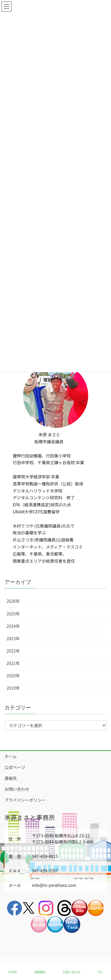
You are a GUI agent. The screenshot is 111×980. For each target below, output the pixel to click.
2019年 (13, 688)
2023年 (13, 638)
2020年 (13, 676)
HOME (13, 972)
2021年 (13, 663)
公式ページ (15, 767)
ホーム (11, 756)
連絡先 (11, 778)
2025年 (13, 614)
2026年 (13, 601)
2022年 (13, 651)
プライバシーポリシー (25, 800)
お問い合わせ (17, 789)
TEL (100, 972)
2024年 (13, 626)
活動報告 (40, 972)
